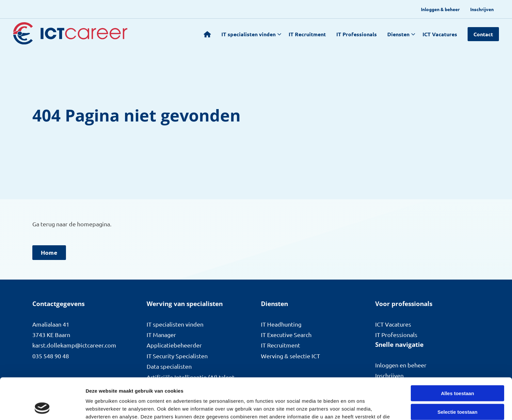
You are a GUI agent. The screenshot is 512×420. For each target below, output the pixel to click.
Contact (483, 34)
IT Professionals (357, 34)
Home (49, 252)
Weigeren (457, 391)
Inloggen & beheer (440, 9)
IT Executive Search (286, 335)
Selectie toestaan (458, 373)
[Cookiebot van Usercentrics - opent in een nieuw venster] (42, 407)
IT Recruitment (307, 34)
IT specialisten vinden (251, 34)
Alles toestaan (457, 355)
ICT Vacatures (440, 34)
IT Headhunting (281, 324)
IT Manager (161, 335)
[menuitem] (440, 9)
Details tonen (353, 407)
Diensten (401, 34)
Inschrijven (482, 9)
